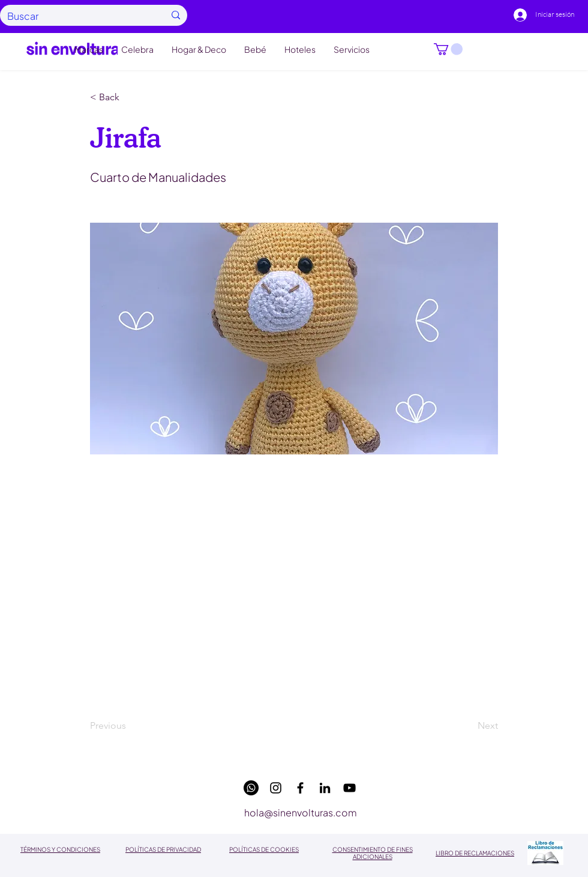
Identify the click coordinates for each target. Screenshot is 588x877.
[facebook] (300, 788)
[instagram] (276, 788)
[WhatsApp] (251, 788)
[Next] (468, 726)
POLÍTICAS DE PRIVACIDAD (163, 849)
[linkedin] (325, 788)
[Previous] (130, 726)
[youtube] (349, 788)
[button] (448, 49)
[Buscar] (77, 16)
